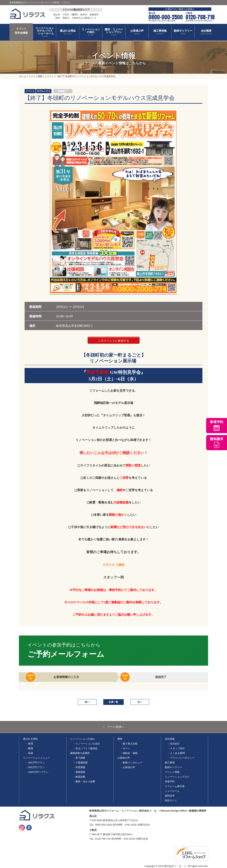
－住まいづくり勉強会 (85, 748)
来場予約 (170, 782)
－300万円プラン (35, 763)
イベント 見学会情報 (21, 31)
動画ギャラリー (173, 767)
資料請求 (170, 796)
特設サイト (171, 800)
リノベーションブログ (177, 777)
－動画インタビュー (131, 763)
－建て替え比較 (129, 744)
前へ (87, 702)
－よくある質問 (176, 753)
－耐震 (29, 744)
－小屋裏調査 (80, 763)
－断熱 (29, 748)
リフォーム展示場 (175, 786)
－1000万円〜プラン (37, 772)
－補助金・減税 (129, 753)
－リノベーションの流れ (87, 744)
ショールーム (172, 791)
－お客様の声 (128, 767)
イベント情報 (172, 772)
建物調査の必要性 (80, 753)
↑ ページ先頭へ (114, 727)
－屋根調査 (79, 772)
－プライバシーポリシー (181, 758)
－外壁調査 (79, 767)
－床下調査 (79, 758)
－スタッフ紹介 (176, 748)
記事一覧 (113, 702)
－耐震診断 (79, 777)
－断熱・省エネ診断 (84, 782)
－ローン (125, 748)
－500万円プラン (35, 767)
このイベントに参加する (114, 341)
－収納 (29, 753)
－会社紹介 (174, 744)
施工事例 (170, 763)
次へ (140, 702)
